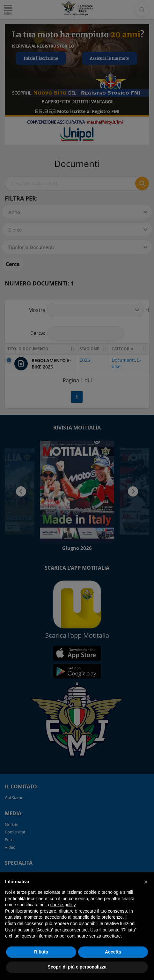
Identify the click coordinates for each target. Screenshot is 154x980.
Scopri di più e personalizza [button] (77, 967)
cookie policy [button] (63, 905)
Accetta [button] (113, 952)
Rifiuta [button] (41, 952)
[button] (146, 882)
